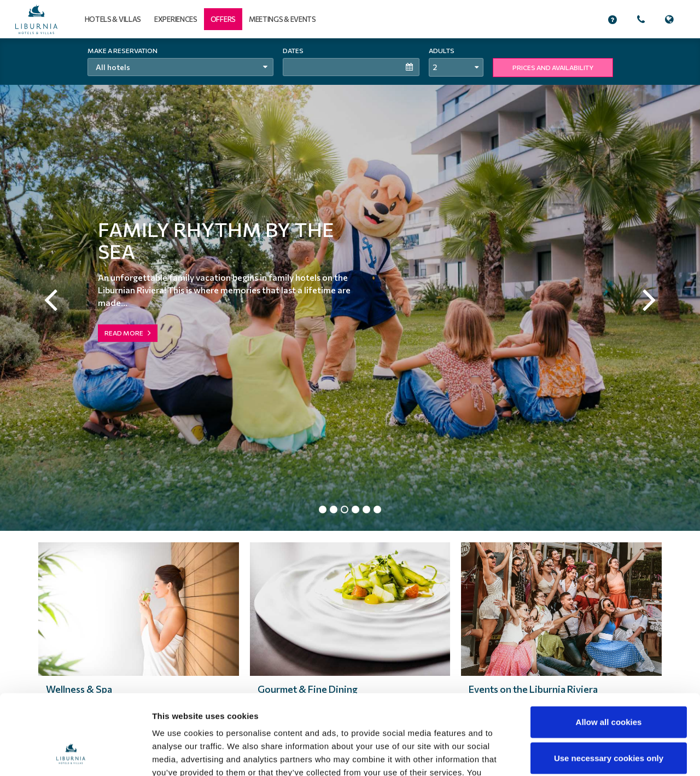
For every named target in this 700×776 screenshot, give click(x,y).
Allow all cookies (609, 647)
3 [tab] (345, 510)
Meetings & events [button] (282, 19)
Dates (293, 50)
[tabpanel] (350, 285)
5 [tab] (366, 510)
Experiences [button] (176, 19)
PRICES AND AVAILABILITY (553, 67)
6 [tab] (378, 510)
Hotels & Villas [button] (113, 19)
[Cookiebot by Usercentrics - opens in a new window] (71, 755)
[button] (223, 19)
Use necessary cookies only (609, 683)
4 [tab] (356, 510)
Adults (442, 50)
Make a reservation (122, 50)
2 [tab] (334, 510)
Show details (571, 754)
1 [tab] (323, 510)
